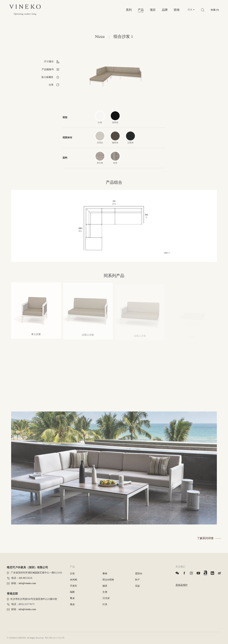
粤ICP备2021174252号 (55, 638)
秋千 (137, 580)
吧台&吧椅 (108, 580)
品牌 (165, 10)
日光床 (106, 598)
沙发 (72, 574)
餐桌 (72, 598)
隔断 (72, 592)
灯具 (105, 604)
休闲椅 (74, 580)
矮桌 (72, 604)
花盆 (137, 586)
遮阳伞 (139, 574)
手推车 (74, 586)
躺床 (105, 586)
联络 (177, 10)
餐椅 (105, 574)
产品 (141, 10)
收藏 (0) (215, 10)
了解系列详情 (205, 538)
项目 (153, 10)
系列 (129, 10)
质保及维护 (182, 585)
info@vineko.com (27, 583)
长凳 (105, 592)
